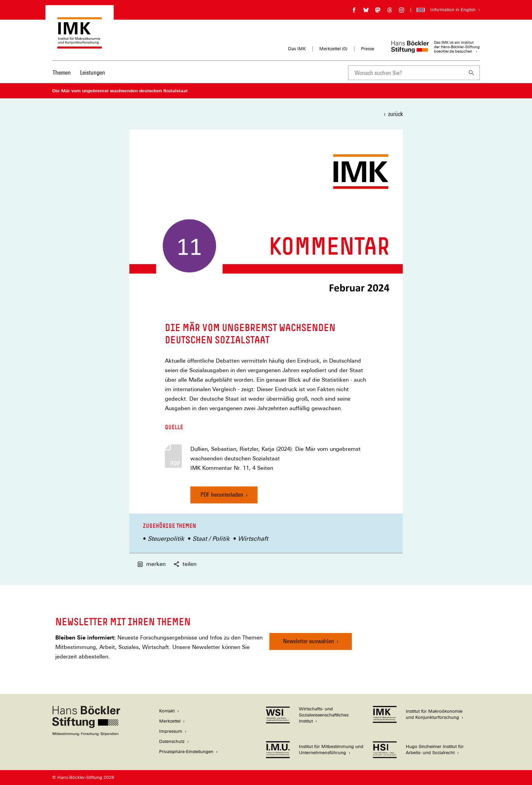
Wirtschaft (253, 539)
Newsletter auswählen (309, 641)
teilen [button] (185, 564)
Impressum (171, 731)
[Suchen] (472, 73)
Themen (62, 72)
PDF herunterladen (222, 494)
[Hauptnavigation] (79, 73)
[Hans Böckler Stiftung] (86, 734)
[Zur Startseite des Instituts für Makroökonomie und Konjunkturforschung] (80, 45)
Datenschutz (172, 741)
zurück (395, 114)
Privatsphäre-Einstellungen (186, 752)
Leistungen (93, 72)
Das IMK (297, 49)
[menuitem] (62, 77)
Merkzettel (170, 721)
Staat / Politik (211, 539)
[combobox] (406, 73)
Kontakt (167, 711)
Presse (368, 49)
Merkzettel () (333, 49)
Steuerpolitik (166, 539)
